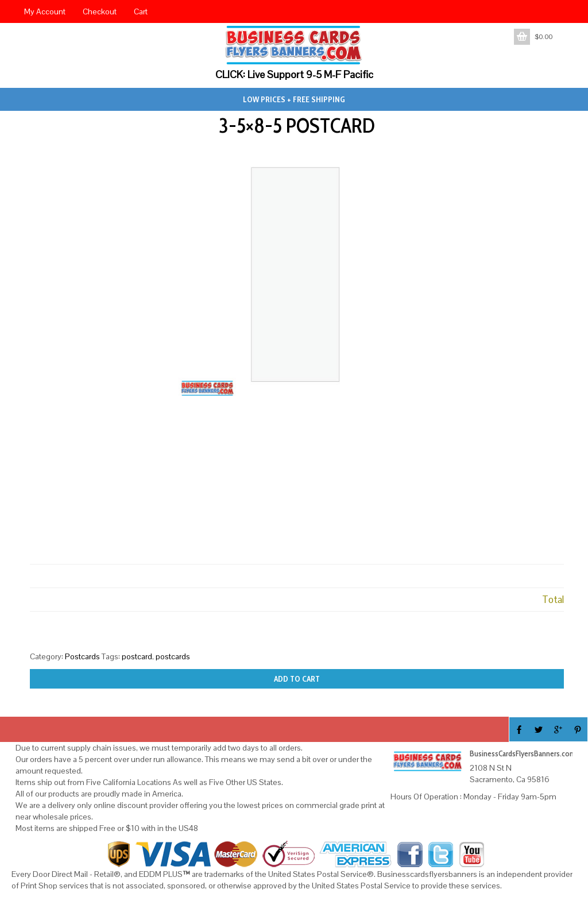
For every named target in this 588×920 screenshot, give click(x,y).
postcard (137, 656)
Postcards (82, 656)
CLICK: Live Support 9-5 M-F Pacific (294, 74)
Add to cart (297, 679)
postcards (173, 656)
